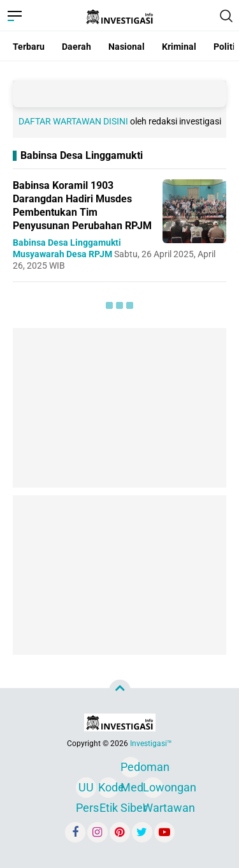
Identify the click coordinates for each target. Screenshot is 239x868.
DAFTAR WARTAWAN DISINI (73, 121)
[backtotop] (120, 691)
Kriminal (179, 47)
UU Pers (86, 789)
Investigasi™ (151, 744)
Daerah (76, 47)
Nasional (127, 47)
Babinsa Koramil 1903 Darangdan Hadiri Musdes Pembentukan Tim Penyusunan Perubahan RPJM (82, 205)
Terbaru (29, 47)
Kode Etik (108, 789)
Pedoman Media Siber (131, 769)
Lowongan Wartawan (153, 789)
